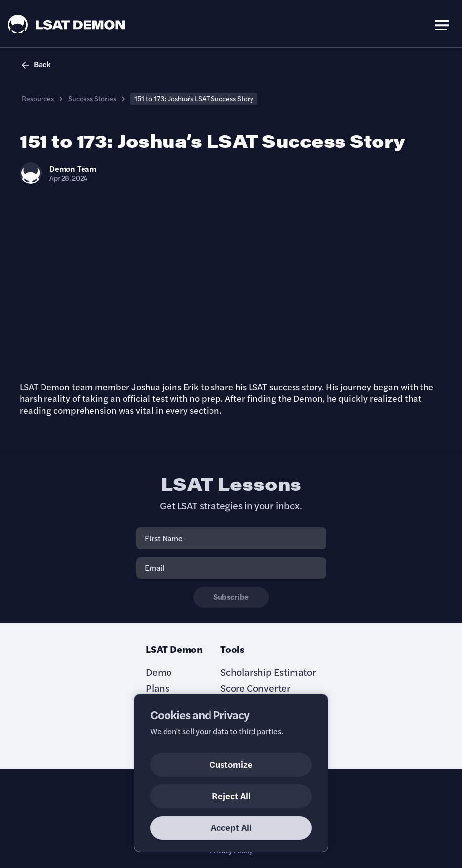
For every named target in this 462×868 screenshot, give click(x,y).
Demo (159, 672)
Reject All (231, 796)
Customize (231, 764)
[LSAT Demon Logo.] (66, 24)
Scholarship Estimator (268, 672)
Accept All (231, 827)
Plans (158, 688)
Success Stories (92, 98)
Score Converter (255, 688)
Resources (38, 98)
